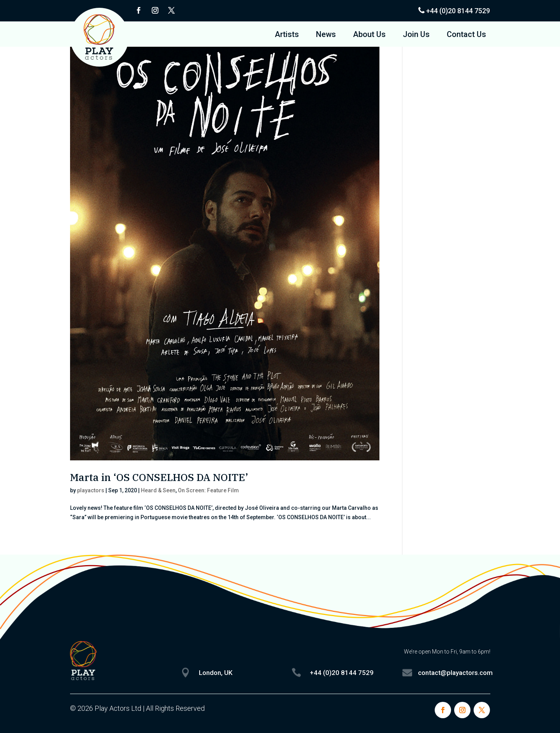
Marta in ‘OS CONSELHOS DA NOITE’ (159, 477)
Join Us (416, 35)
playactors (91, 490)
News (326, 35)
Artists (287, 35)
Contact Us (466, 35)
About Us (369, 35)
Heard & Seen (158, 490)
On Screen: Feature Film (208, 490)
